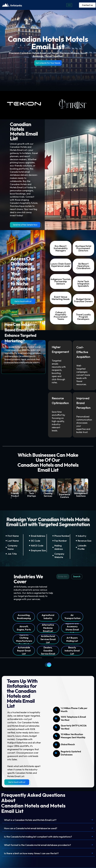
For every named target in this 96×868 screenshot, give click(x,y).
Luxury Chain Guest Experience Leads (61, 265)
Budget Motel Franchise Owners (83, 300)
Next (48, 665)
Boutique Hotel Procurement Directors (83, 248)
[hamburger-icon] (69, 5)
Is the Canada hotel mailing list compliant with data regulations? (41, 837)
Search (77, 576)
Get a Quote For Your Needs (48, 63)
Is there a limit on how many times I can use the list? (33, 854)
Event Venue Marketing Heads (61, 298)
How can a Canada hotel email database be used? (33, 828)
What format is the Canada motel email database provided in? (40, 845)
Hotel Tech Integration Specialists (83, 284)
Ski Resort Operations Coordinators (83, 266)
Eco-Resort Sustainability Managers (61, 248)
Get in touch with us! (23, 301)
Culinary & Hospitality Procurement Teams (61, 316)
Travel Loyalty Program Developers (83, 317)
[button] (48, 820)
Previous (46, 665)
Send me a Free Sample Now (25, 225)
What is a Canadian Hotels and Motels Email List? (33, 820)
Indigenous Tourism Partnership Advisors (61, 281)
